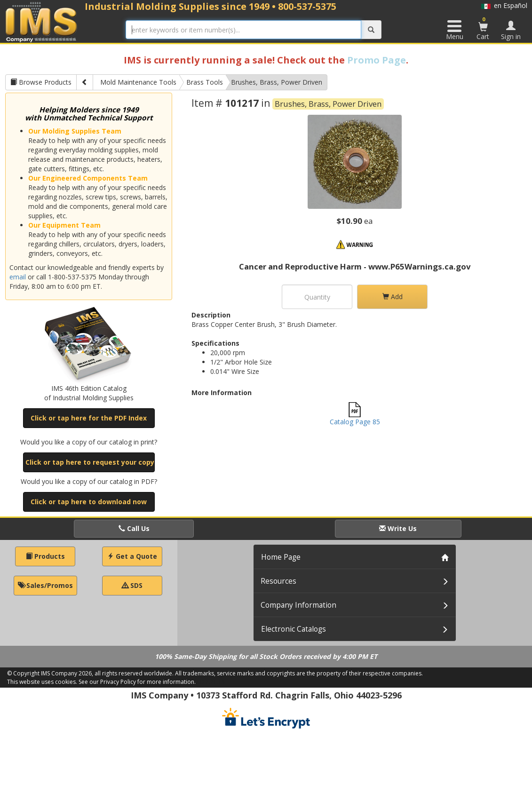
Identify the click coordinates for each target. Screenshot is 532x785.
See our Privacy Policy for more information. (137, 682)
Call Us (134, 528)
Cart (483, 28)
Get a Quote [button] (132, 556)
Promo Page (377, 60)
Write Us (398, 528)
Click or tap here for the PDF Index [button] (89, 418)
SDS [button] (132, 585)
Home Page (281, 557)
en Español (504, 5)
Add (393, 297)
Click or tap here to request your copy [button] (90, 462)
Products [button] (45, 556)
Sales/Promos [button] (45, 585)
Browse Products (41, 82)
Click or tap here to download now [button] (89, 502)
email (18, 277)
